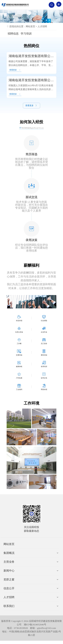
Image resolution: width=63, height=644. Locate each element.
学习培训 (26, 34)
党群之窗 (9, 583)
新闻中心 (9, 574)
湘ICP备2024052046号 (35, 628)
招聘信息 (13, 34)
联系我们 (9, 609)
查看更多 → (17, 70)
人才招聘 (42, 26)
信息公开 (9, 592)
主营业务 (9, 565)
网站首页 (30, 26)
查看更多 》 (31, 108)
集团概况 (9, 556)
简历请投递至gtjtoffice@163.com (32, 131)
